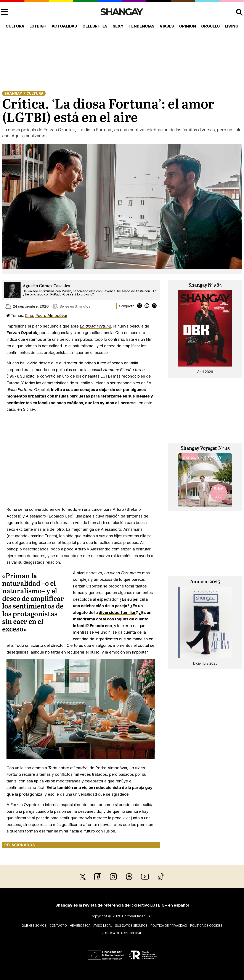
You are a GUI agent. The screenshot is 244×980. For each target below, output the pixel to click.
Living (232, 26)
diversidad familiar (117, 612)
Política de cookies (206, 926)
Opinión (188, 26)
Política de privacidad (169, 926)
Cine (29, 315)
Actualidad (64, 26)
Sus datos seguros (131, 926)
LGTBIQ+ (38, 26)
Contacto (58, 926)
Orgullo (210, 26)
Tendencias (141, 26)
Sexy (118, 26)
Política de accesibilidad (122, 933)
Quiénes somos (34, 926)
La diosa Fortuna (96, 326)
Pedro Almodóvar (51, 315)
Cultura (15, 26)
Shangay (13, 93)
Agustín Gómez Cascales (46, 286)
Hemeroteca (80, 926)
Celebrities (95, 26)
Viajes (167, 26)
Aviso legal (103, 926)
